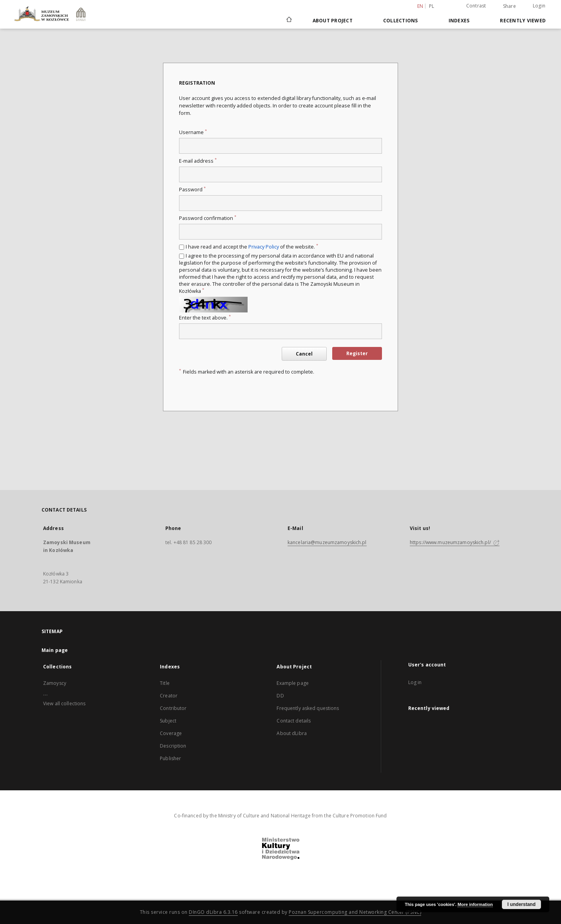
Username (193, 132)
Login (539, 6)
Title (165, 683)
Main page (55, 650)
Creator (169, 696)
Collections (401, 21)
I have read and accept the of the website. (252, 247)
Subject (168, 721)
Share (509, 6)
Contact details (294, 721)
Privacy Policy (264, 247)
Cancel (304, 354)
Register (357, 353)
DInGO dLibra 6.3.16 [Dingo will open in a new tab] (213, 912)
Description (173, 746)
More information (475, 904)
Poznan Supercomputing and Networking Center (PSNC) (355, 912)
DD (280, 696)
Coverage (171, 733)
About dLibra (291, 733)
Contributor (173, 708)
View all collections (64, 703)
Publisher (170, 758)
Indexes (459, 21)
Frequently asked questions (308, 708)
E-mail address (198, 161)
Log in (415, 682)
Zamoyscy (55, 683)
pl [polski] (432, 6)
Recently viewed (523, 21)
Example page (292, 683)
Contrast (476, 6)
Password (192, 190)
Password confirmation (208, 218)
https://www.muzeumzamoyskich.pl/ (455, 542)
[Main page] (289, 20)
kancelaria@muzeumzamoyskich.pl (327, 542)
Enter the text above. (205, 318)
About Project (333, 21)
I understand (521, 904)
